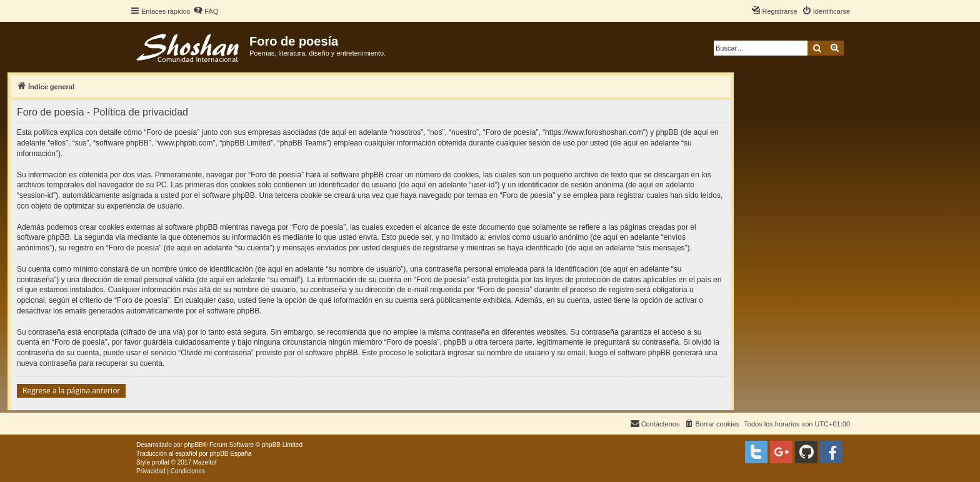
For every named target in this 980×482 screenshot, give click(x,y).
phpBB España (230, 454)
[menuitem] (206, 11)
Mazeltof (205, 462)
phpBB (194, 445)
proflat (161, 462)
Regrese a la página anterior (71, 391)
